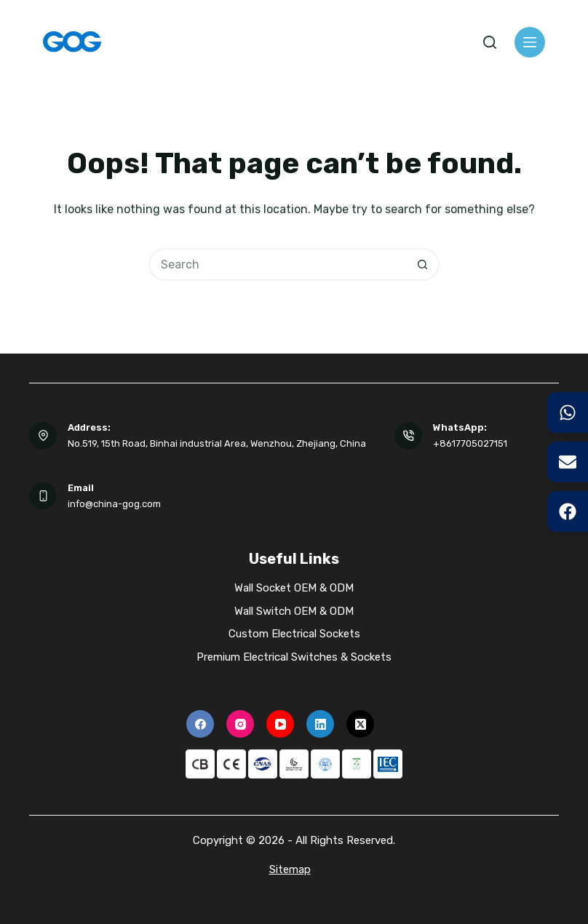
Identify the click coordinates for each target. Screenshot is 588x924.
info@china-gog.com (114, 504)
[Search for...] (278, 264)
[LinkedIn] (320, 724)
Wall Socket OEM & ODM (294, 588)
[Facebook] (200, 724)
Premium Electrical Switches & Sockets (294, 657)
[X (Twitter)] (360, 724)
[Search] (490, 42)
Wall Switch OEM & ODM (294, 611)
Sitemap (290, 869)
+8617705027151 (470, 443)
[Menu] (530, 42)
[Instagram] (240, 724)
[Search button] (423, 264)
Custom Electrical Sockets (294, 634)
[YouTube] (280, 724)
